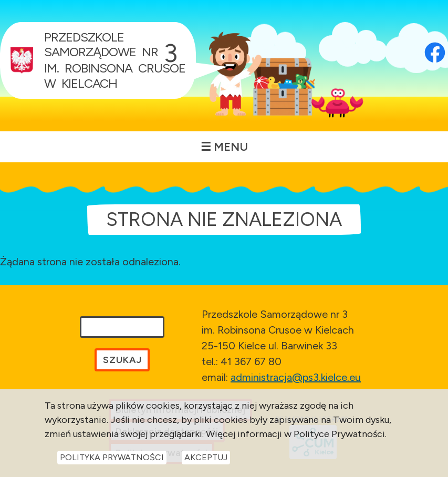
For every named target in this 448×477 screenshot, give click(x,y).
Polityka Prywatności (112, 457)
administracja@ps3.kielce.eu (296, 377)
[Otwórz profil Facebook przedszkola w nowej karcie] (435, 39)
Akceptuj (206, 457)
